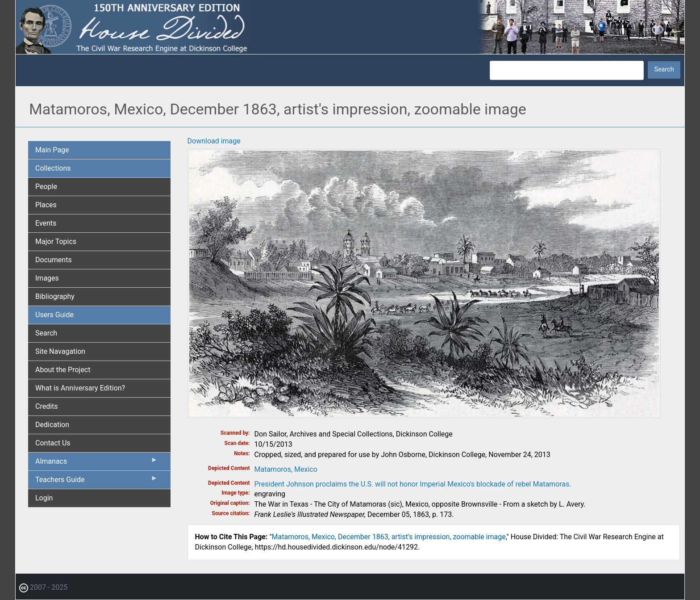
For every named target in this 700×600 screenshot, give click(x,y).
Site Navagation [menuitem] (60, 351)
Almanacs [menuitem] (97, 463)
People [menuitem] (46, 187)
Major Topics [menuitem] (56, 241)
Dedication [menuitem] (52, 425)
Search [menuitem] (46, 333)
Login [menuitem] (44, 498)
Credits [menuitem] (47, 406)
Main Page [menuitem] (52, 150)
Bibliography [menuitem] (55, 296)
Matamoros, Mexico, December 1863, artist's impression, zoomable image (389, 537)
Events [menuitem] (46, 223)
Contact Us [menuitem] (53, 443)
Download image (214, 141)
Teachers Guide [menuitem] (97, 482)
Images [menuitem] (47, 278)
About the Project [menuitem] (63, 370)
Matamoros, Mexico (286, 469)
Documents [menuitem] (54, 260)
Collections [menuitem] (53, 168)
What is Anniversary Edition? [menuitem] (80, 388)
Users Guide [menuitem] (54, 315)
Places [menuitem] (46, 205)
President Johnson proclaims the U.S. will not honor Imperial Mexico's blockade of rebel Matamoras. (413, 484)
